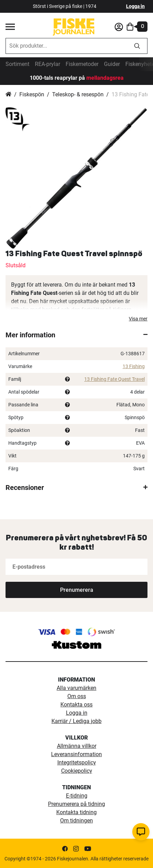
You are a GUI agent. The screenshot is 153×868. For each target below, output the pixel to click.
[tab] (76, 335)
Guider (112, 64)
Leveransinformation (76, 754)
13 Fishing (134, 366)
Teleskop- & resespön (78, 94)
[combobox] (66, 46)
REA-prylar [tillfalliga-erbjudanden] (47, 64)
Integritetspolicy (77, 763)
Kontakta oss (76, 705)
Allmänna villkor (77, 746)
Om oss (77, 696)
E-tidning (77, 796)
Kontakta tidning (76, 812)
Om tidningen (76, 821)
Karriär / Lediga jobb (76, 721)
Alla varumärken (76, 688)
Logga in (135, 6)
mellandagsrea (104, 78)
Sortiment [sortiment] (17, 64)
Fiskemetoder (82, 64)
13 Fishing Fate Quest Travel (114, 379)
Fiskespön (32, 94)
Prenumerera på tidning (76, 804)
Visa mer (138, 319)
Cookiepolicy (77, 771)
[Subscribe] (76, 590)
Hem (8, 95)
